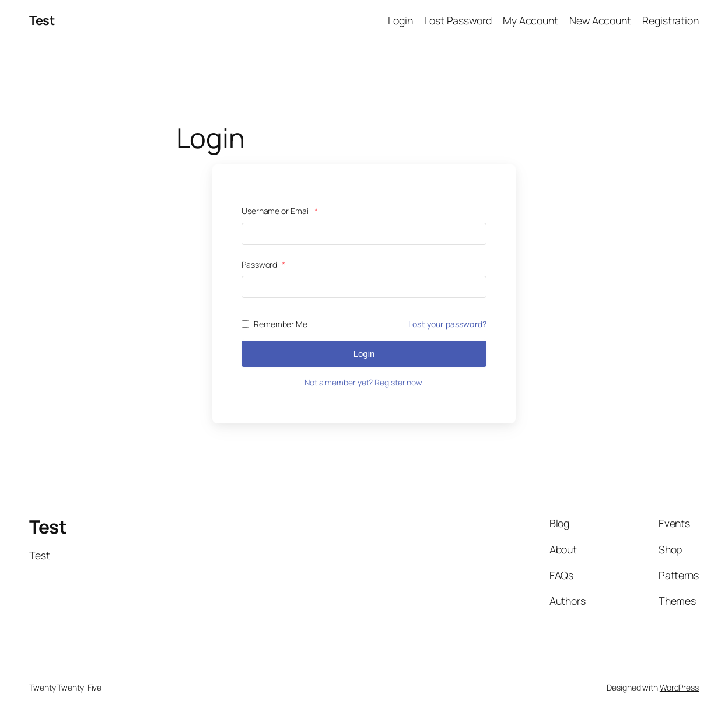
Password (263, 264)
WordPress (679, 687)
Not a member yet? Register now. (364, 382)
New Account (600, 20)
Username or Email (280, 211)
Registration (671, 20)
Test (42, 20)
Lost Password (458, 20)
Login (400, 20)
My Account (531, 20)
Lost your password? (447, 324)
